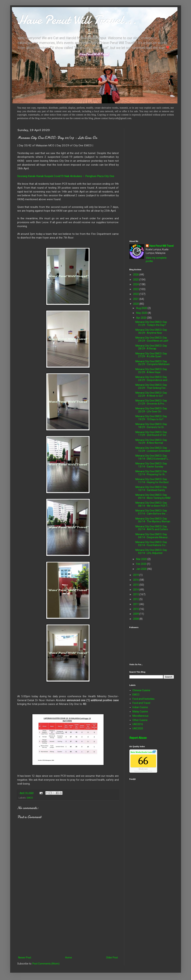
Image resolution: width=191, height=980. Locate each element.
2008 (136, 619)
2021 (136, 299)
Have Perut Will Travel (161, 246)
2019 (136, 575)
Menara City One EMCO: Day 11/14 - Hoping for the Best (152, 481)
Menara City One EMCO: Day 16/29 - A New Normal (151, 442)
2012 (136, 599)
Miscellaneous (140, 716)
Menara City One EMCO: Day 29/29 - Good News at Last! (152, 339)
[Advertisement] (68, 926)
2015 (136, 585)
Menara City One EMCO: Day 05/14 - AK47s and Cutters (152, 528)
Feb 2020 (142, 564)
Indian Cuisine (140, 707)
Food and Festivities (143, 699)
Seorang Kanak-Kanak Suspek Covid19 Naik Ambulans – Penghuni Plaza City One (66, 176)
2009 (136, 614)
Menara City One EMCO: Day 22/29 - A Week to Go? (151, 394)
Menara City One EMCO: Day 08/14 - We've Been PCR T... (152, 504)
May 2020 (142, 313)
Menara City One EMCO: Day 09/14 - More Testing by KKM (153, 496)
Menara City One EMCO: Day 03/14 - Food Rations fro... (151, 544)
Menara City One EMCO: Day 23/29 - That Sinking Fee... (151, 386)
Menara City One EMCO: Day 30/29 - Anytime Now (151, 331)
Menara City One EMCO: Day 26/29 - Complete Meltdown (153, 363)
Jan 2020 (142, 569)
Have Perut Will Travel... (77, 20)
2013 (136, 594)
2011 (136, 604)
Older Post (112, 958)
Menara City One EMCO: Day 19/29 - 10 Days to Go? (151, 418)
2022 (136, 294)
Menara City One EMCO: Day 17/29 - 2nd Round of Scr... (152, 434)
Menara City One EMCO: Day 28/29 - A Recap (151, 347)
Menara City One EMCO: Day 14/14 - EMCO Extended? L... (153, 457)
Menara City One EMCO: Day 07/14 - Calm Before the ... (151, 512)
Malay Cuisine (140, 712)
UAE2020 (138, 728)
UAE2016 (138, 724)
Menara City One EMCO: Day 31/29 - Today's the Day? (151, 323)
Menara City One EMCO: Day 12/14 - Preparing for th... (151, 473)
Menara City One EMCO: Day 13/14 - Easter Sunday (151, 465)
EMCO (30, 798)
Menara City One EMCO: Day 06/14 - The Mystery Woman (153, 520)
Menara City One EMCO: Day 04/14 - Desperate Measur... (152, 536)
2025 (136, 280)
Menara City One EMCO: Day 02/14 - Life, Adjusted (151, 552)
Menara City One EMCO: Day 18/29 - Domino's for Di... (151, 426)
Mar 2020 (142, 559)
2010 (136, 609)
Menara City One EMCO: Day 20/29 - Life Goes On (151, 410)
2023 (136, 289)
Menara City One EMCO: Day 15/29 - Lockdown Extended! (153, 449)
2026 (136, 275)
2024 (136, 284)
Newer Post (25, 958)
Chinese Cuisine (141, 690)
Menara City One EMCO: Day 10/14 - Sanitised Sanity (151, 489)
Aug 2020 (142, 308)
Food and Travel (141, 703)
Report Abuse (138, 738)
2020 (136, 304)
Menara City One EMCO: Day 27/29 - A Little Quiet (151, 355)
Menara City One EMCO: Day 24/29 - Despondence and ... (152, 379)
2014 (136, 590)
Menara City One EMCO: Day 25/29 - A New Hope (151, 371)
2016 (136, 580)
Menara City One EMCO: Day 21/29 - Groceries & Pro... (151, 402)
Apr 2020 (142, 318)
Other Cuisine (140, 720)
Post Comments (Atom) (46, 964)
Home (69, 958)
